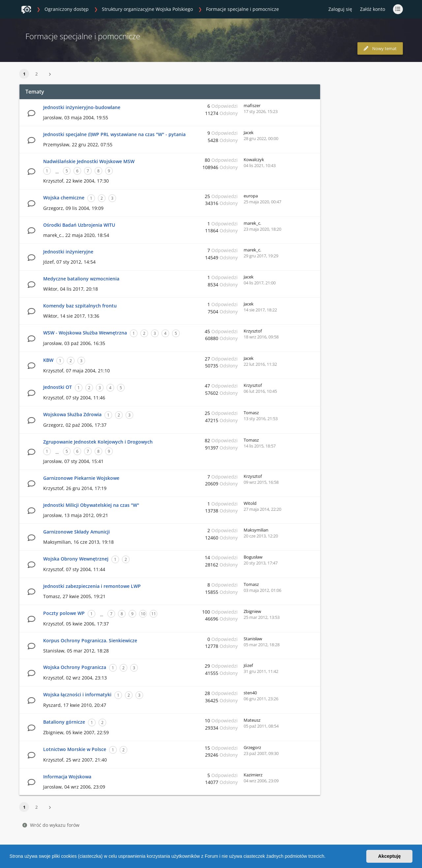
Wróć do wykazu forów (51, 825)
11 (154, 614)
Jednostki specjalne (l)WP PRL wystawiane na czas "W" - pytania (114, 134)
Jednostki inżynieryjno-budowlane (82, 107)
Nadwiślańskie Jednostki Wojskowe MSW (89, 161)
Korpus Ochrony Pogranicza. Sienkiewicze (90, 640)
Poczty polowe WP (64, 613)
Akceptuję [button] (390, 856)
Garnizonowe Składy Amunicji (76, 532)
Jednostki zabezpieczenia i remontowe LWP (92, 586)
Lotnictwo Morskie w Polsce (75, 749)
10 (143, 614)
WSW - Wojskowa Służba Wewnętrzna (85, 333)
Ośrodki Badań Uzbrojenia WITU (79, 225)
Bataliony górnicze (64, 722)
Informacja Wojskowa (67, 777)
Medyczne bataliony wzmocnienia (81, 279)
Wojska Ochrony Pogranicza (75, 667)
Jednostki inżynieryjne (68, 252)
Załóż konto (373, 9)
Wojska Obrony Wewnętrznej (76, 559)
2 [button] (36, 74)
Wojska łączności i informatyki (77, 694)
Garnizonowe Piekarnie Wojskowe (81, 478)
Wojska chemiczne (64, 198)
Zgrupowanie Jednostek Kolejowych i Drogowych (98, 442)
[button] (328, 857)
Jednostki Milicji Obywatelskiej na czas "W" (91, 505)
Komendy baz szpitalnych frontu (80, 306)
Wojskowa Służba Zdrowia (72, 414)
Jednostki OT (58, 387)
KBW (48, 360)
